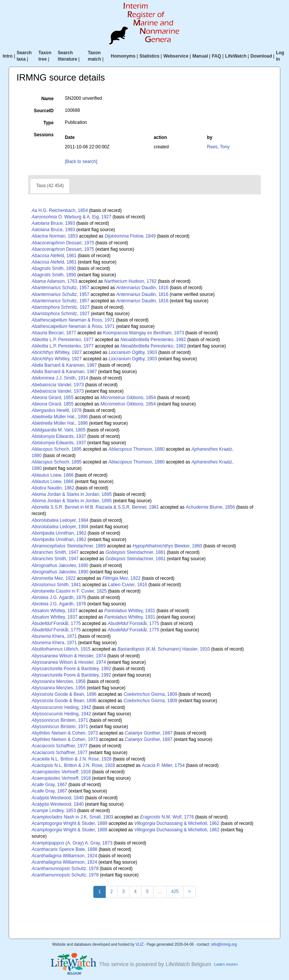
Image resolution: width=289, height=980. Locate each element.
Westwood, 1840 (58, 798)
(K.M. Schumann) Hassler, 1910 (164, 649)
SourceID (44, 111)
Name (48, 99)
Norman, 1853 (55, 236)
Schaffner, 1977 (60, 746)
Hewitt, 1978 (57, 410)
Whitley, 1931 (130, 611)
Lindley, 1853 (54, 811)
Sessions (44, 135)
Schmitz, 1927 (61, 307)
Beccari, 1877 (54, 333)
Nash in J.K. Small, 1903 (72, 817)
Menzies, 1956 (59, 681)
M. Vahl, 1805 (59, 430)
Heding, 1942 (61, 707)
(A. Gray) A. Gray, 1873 (72, 843)
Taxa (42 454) (50, 186)
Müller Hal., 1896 (60, 417)
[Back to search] (81, 162)
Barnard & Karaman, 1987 (64, 365)
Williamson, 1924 (64, 856)
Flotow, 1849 (130, 236)
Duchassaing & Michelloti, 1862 (177, 823)
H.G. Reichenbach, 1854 (60, 210)
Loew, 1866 (52, 475)
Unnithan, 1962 (59, 533)
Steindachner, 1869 (69, 546)
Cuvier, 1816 (128, 585)
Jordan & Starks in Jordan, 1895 (72, 494)
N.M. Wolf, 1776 (167, 817)
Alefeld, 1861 (54, 256)
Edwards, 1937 (59, 436)
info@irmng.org (224, 944)
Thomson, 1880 (136, 449)
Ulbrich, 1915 (61, 649)
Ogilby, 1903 (133, 352)
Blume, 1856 (211, 507)
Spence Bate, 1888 (65, 849)
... (160, 892)
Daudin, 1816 (142, 288)
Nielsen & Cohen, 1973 (65, 733)
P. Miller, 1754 (163, 765)
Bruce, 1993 (53, 223)
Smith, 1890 (54, 268)
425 (175, 892)
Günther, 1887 (149, 733)
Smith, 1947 (55, 552)
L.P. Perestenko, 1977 (63, 340)
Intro (8, 56)
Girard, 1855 (52, 398)
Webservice (176, 56)
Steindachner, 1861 (135, 552)
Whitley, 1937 (55, 611)
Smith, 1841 (56, 585)
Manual (200, 56)
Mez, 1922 (54, 578)
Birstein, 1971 (60, 720)
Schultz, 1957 (60, 288)
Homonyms (123, 56)
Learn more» (226, 964)
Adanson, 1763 (54, 281)
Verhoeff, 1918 (61, 772)
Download (261, 56)
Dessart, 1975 (63, 243)
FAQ (217, 56)
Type (48, 123)
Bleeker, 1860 (167, 546)
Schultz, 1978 (65, 869)
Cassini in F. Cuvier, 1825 (69, 591)
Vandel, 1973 (58, 385)
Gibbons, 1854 (128, 398)
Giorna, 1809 (150, 694)
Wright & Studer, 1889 (69, 823)
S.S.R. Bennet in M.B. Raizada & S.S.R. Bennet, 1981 (95, 507)
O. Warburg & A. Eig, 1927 (71, 217)
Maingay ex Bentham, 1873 (143, 333)
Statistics (149, 56)
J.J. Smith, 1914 (60, 378)
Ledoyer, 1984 (60, 520)
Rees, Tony (218, 147)
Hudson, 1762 (130, 281)
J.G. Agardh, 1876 (59, 597)
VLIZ (139, 944)
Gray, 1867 (49, 785)
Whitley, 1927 (57, 352)
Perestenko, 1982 (153, 340)
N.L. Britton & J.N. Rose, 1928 (71, 759)
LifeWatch (236, 56)
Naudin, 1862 (53, 488)
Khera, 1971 (54, 636)
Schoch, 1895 (57, 449)
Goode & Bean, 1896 (64, 694)
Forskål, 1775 (56, 623)
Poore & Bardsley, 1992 (71, 669)
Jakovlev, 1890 (60, 565)
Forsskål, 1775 (133, 623)
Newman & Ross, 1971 (73, 320)
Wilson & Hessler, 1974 (69, 656)
